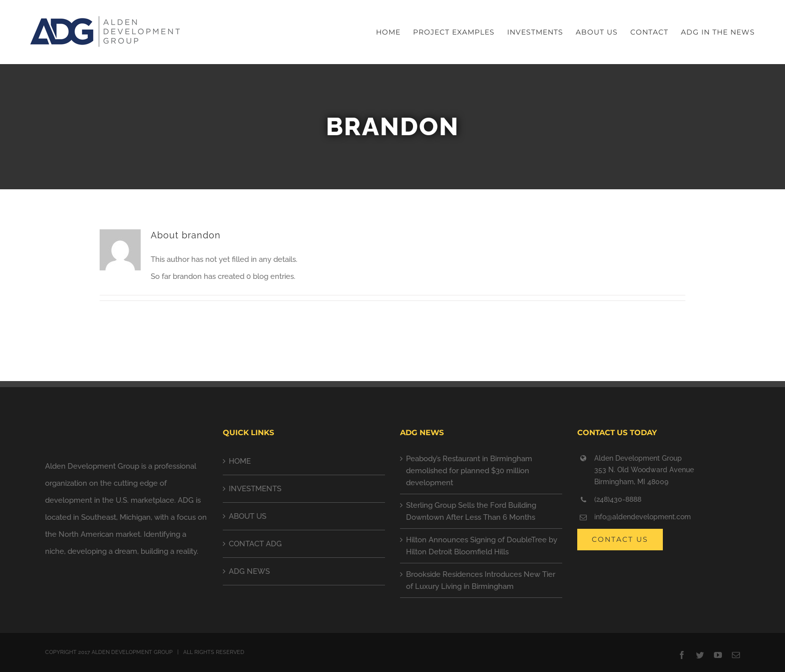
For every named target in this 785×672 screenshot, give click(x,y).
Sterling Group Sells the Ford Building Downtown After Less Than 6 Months (471, 511)
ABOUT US (248, 516)
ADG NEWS (249, 571)
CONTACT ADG (255, 544)
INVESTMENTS (255, 489)
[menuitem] (395, 32)
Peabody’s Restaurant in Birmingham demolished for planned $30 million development (469, 471)
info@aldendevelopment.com (643, 517)
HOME (240, 461)
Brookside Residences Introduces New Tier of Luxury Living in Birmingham (481, 580)
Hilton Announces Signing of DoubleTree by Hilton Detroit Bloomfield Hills (482, 546)
